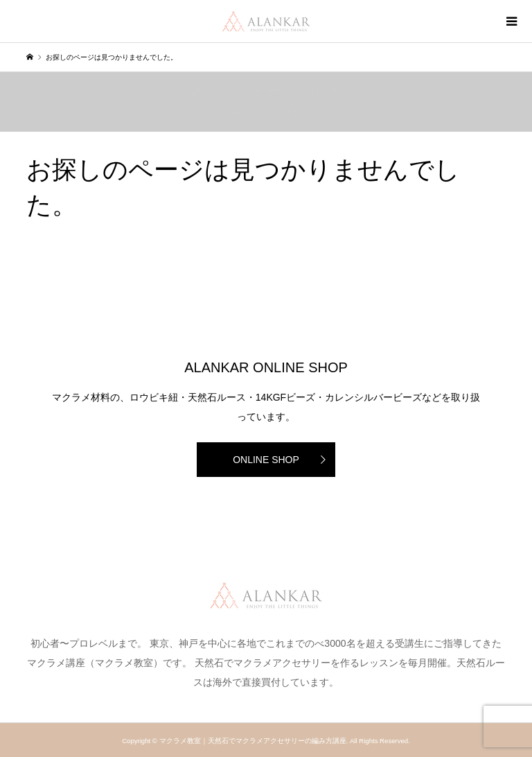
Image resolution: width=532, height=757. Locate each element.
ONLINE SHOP (266, 460)
